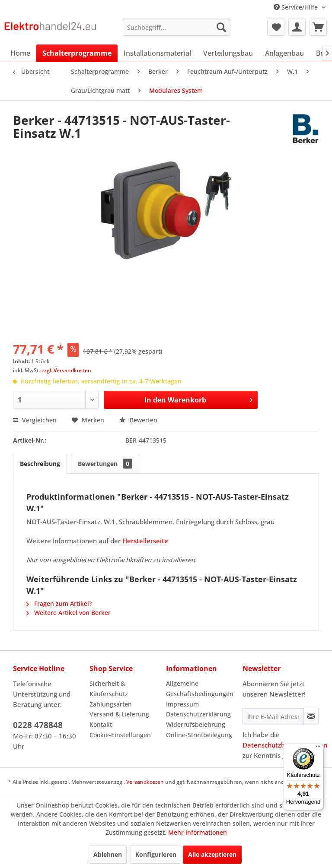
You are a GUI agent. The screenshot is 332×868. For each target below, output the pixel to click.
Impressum (182, 704)
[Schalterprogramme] (77, 53)
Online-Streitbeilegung (199, 735)
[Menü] (318, 748)
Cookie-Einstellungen (120, 735)
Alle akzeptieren (212, 854)
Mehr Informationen (198, 832)
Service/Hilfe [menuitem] (297, 7)
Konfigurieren (156, 854)
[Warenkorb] (318, 27)
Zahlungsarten (111, 704)
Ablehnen (108, 854)
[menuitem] (177, 27)
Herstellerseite (145, 541)
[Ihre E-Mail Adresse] (273, 716)
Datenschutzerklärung (198, 714)
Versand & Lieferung (119, 714)
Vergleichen (35, 420)
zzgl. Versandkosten (66, 370)
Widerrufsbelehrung (196, 724)
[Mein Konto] (297, 27)
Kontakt (101, 724)
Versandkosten (145, 782)
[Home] (20, 53)
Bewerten (138, 420)
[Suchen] (221, 27)
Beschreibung (40, 464)
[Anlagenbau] (284, 53)
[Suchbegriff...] (177, 27)
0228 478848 (38, 725)
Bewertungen (105, 464)
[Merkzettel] (276, 27)
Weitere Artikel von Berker (69, 613)
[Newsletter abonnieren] (311, 716)
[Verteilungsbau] (228, 53)
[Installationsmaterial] (157, 53)
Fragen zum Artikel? (59, 603)
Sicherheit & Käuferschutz (109, 689)
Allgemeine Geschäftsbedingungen (200, 689)
